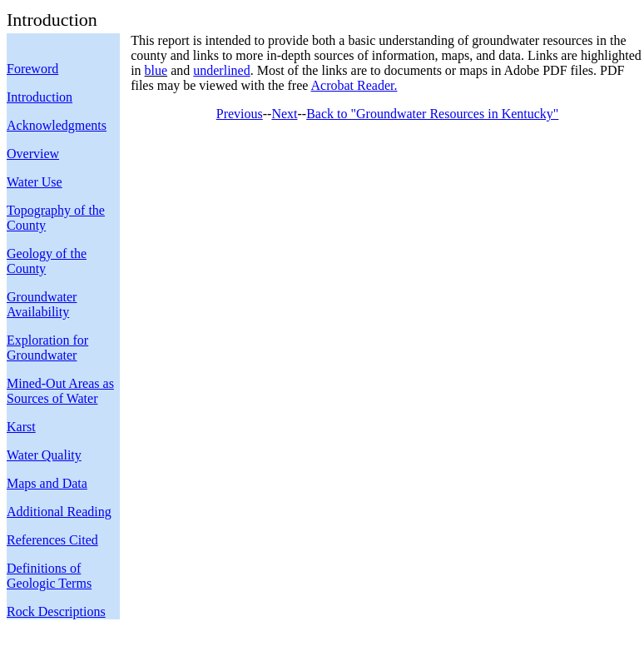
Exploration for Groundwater (47, 348)
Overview (33, 154)
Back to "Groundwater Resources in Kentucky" (432, 114)
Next (284, 114)
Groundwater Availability (42, 304)
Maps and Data (47, 483)
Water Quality (44, 455)
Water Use (35, 182)
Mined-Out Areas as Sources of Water (60, 391)
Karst (21, 427)
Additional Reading (59, 512)
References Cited (52, 540)
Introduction (40, 97)
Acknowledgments (57, 125)
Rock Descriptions (56, 611)
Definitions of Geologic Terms (49, 576)
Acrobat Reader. (354, 85)
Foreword (32, 69)
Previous (240, 114)
